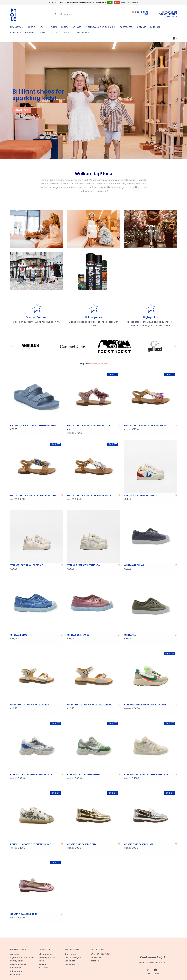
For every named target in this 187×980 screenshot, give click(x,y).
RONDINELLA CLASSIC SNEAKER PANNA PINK (146, 774)
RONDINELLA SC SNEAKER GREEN (83, 774)
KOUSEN (65, 27)
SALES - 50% (16, 33)
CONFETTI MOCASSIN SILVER (139, 844)
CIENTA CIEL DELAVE (134, 565)
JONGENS (31, 27)
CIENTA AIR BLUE (18, 635)
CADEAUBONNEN (83, 33)
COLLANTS (77, 27)
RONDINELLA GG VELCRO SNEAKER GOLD (31, 844)
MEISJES (43, 27)
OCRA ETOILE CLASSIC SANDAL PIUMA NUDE (89, 705)
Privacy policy (17, 961)
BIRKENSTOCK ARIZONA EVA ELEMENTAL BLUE (33, 426)
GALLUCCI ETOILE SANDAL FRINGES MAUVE (146, 426)
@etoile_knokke (98, 364)
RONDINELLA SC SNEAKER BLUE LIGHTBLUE (31, 774)
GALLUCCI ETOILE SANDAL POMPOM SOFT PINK (89, 427)
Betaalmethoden (18, 964)
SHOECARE (141, 27)
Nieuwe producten (47, 957)
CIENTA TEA (130, 635)
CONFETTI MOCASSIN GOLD (82, 844)
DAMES (54, 27)
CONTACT (67, 33)
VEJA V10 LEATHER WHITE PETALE (27, 565)
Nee (117, 2)
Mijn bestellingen (73, 957)
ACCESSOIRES (126, 27)
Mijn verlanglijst (72, 964)
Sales (41, 961)
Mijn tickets (70, 961)
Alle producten (46, 954)
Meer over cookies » (130, 2)
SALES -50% (22, 110)
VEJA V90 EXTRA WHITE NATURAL (84, 565)
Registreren (70, 954)
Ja (110, 2)
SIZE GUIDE (30, 33)
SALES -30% (155, 27)
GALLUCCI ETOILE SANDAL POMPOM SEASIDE (33, 495)
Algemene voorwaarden (22, 957)
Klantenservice (17, 975)
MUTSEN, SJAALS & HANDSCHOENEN (101, 27)
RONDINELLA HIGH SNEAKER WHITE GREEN (145, 705)
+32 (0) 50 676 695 (101, 954)
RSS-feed (43, 968)
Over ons (54, 33)
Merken (42, 33)
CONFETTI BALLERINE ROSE (24, 914)
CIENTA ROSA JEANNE (78, 635)
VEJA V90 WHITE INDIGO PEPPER (140, 495)
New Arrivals (16, 27)
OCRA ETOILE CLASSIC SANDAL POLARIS (31, 705)
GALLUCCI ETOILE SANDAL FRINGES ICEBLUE (89, 495)
